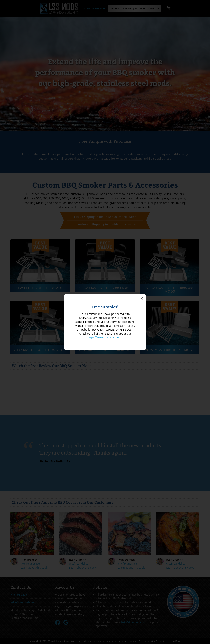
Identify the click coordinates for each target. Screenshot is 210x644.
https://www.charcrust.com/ (105, 337)
